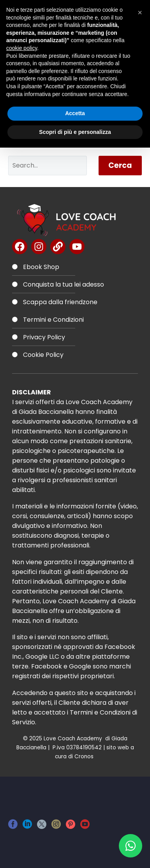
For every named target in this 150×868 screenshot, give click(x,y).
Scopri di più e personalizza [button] (75, 132)
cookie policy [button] (22, 48)
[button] (140, 12)
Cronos (85, 757)
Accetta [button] (75, 113)
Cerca (120, 165)
